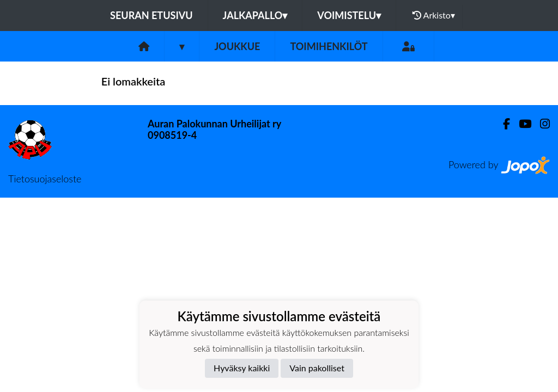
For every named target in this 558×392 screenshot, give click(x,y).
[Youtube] (521, 124)
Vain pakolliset (317, 368)
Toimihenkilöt (329, 46)
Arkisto (434, 15)
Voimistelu (349, 15)
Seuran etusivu (151, 15)
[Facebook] (502, 124)
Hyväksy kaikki (242, 368)
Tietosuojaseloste (45, 179)
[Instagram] (541, 124)
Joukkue (237, 46)
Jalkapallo (255, 15)
